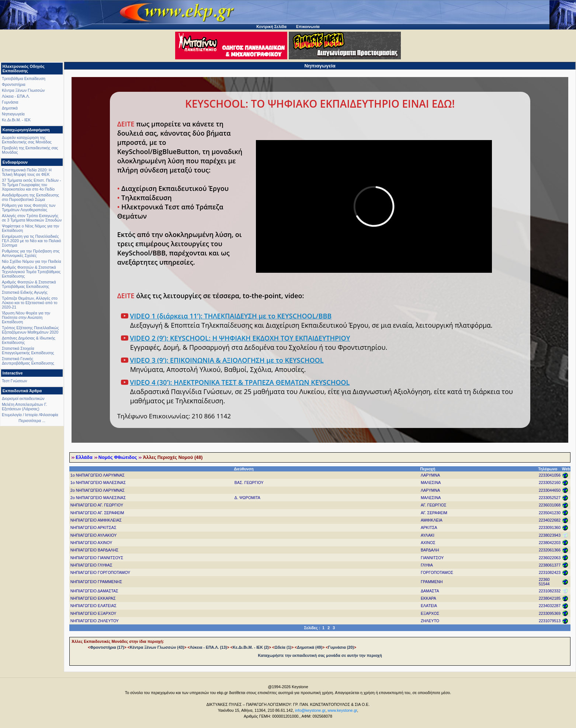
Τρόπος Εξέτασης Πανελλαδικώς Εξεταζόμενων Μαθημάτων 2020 (30, 330)
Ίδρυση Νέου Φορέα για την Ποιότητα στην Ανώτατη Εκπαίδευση (26, 317)
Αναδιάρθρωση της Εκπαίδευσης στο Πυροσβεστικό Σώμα (30, 197)
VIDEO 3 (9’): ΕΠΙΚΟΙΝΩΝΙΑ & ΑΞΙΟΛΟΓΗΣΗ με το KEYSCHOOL (227, 360)
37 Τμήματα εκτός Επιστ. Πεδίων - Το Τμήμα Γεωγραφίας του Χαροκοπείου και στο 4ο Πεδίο (32, 185)
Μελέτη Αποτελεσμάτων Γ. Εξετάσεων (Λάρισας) (25, 407)
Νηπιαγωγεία (13, 114)
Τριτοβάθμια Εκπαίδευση (24, 79)
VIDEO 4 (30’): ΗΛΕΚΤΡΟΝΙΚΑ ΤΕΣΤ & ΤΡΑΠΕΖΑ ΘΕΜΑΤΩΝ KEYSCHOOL (240, 382)
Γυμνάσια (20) (341, 647)
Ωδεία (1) (283, 647)
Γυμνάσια (10, 102)
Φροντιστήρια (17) (107, 647)
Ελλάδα (84, 457)
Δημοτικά (10, 108)
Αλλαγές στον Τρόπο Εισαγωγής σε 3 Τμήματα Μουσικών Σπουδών (32, 218)
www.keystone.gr (342, 710)
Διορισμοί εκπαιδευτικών (23, 398)
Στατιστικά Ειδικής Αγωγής (25, 292)
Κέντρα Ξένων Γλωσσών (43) (157, 647)
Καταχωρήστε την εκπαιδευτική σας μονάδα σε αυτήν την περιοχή (320, 655)
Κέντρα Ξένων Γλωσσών (23, 90)
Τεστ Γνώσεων (14, 381)
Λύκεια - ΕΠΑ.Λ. (16, 96)
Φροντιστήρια (14, 84)
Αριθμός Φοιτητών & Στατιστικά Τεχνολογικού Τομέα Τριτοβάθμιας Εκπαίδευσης (31, 272)
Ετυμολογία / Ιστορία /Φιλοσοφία (30, 415)
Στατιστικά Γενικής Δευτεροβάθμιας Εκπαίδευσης (28, 361)
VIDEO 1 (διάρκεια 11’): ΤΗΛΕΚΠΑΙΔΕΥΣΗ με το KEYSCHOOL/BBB (231, 316)
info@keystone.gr (310, 710)
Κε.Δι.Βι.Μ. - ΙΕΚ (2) (251, 647)
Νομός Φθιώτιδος (118, 457)
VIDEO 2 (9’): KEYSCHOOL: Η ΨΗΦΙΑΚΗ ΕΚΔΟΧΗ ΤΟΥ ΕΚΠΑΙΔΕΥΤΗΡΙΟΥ (240, 338)
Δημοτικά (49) (310, 647)
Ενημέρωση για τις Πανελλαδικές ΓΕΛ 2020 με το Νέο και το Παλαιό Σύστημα (31, 241)
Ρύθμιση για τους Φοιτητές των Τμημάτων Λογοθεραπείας (29, 208)
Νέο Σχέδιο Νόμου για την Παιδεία (32, 261)
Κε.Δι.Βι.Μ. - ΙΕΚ (16, 120)
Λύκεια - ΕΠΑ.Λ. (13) (209, 647)
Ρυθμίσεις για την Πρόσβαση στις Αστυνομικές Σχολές (31, 253)
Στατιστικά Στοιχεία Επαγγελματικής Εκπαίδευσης (28, 351)
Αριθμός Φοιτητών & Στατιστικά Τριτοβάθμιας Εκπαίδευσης (29, 284)
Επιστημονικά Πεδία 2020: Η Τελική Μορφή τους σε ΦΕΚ (27, 172)
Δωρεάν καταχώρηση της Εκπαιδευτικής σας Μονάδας (27, 140)
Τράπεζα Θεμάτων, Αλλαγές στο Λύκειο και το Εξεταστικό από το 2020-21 (30, 303)
